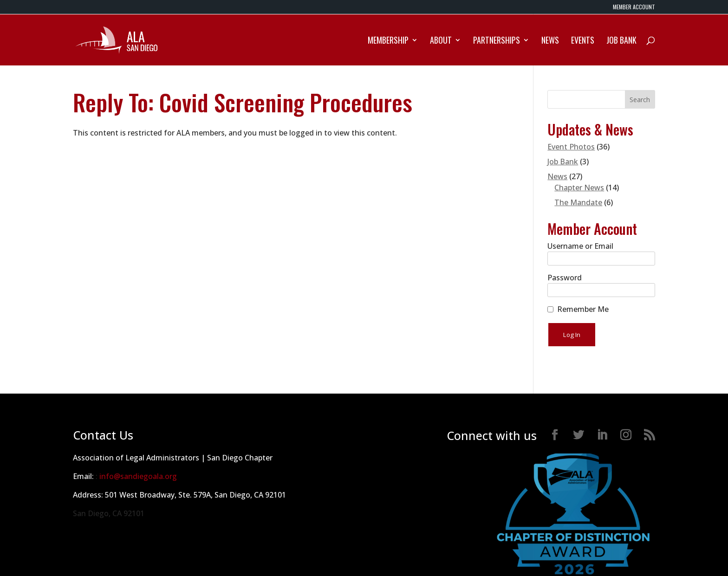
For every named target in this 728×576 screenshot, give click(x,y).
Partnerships (497, 41)
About (441, 41)
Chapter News (579, 188)
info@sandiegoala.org (138, 476)
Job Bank (621, 41)
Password (565, 278)
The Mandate (578, 202)
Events (583, 41)
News (550, 41)
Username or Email (580, 246)
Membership (388, 41)
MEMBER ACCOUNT (634, 7)
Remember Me (583, 309)
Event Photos (571, 147)
